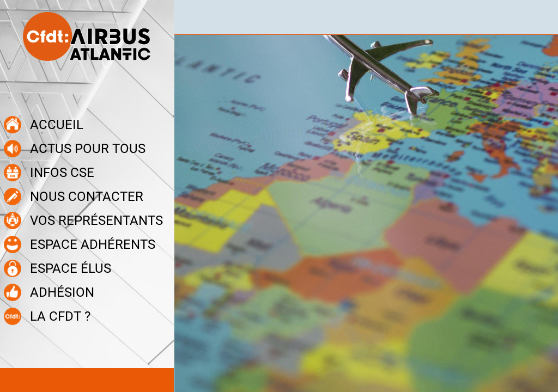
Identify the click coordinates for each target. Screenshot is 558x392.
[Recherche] (541, 17)
